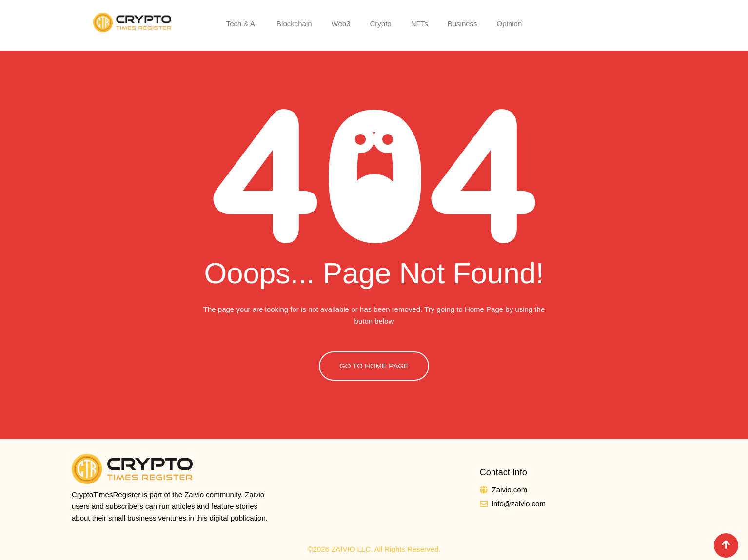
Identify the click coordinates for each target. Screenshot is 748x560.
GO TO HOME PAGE (374, 366)
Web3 (341, 24)
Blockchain (294, 24)
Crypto (381, 24)
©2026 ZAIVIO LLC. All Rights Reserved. (374, 549)
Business (463, 24)
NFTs (420, 24)
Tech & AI (242, 24)
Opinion (510, 24)
